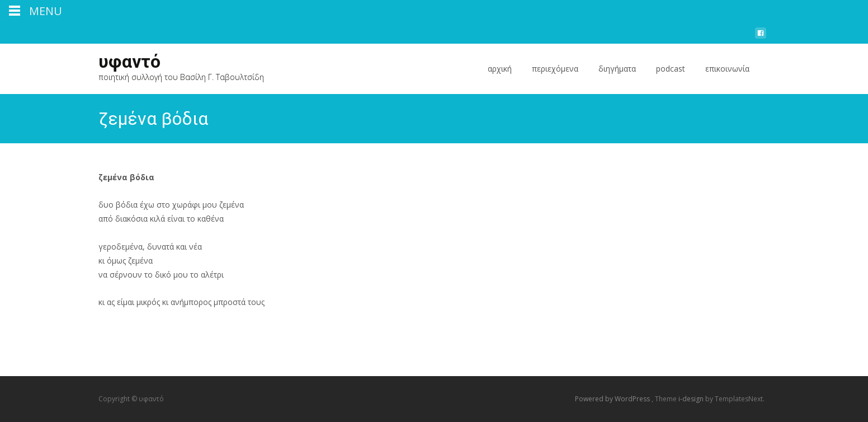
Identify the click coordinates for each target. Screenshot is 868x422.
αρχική (500, 79)
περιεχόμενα (555, 79)
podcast (671, 79)
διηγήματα (617, 79)
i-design (692, 399)
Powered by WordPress (613, 399)
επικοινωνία (727, 79)
